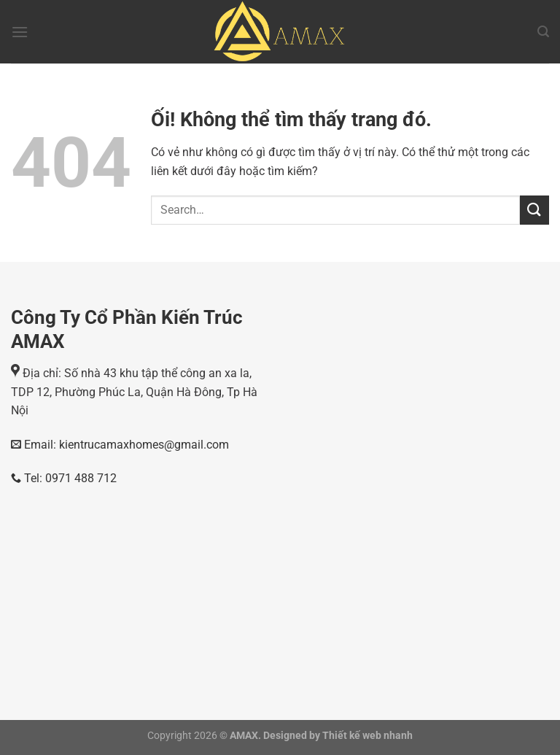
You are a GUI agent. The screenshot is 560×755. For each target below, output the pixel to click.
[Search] (543, 32)
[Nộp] (534, 210)
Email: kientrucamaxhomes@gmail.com (125, 445)
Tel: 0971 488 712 (64, 478)
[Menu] (20, 32)
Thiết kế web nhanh (366, 736)
